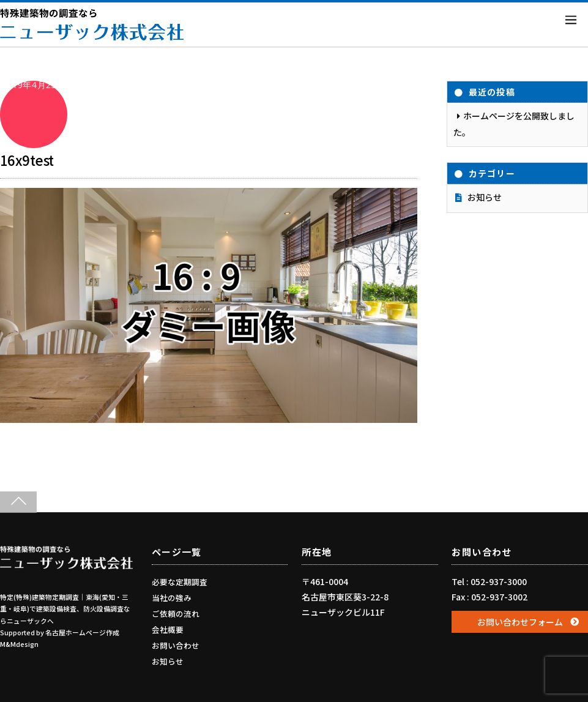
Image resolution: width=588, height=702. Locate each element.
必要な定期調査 (180, 582)
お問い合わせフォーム (520, 622)
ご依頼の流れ (176, 614)
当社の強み (172, 598)
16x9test (27, 160)
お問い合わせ (176, 645)
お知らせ (485, 197)
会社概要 (168, 629)
